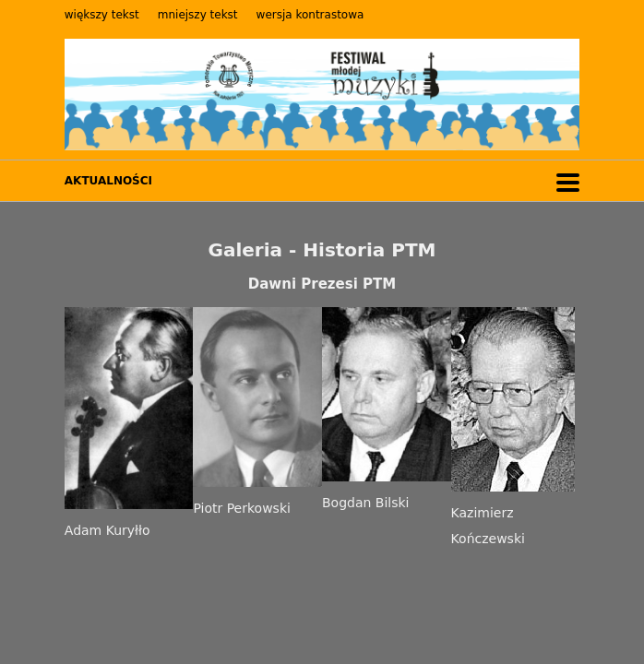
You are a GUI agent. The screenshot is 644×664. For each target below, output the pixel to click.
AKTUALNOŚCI (108, 181)
